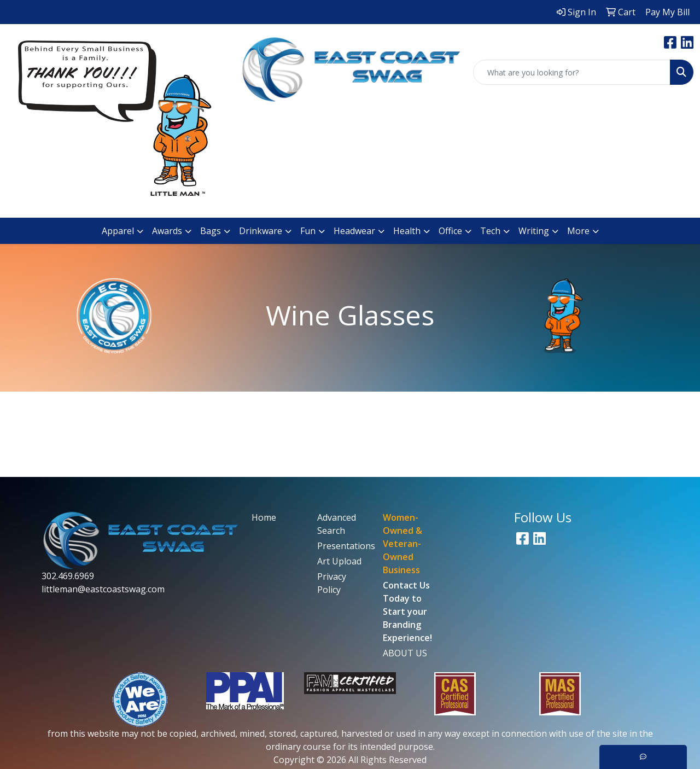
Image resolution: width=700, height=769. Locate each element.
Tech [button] (490, 231)
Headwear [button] (354, 231)
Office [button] (450, 231)
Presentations (343, 546)
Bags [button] (211, 231)
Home (264, 517)
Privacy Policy (332, 583)
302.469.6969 (68, 576)
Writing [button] (534, 231)
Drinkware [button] (261, 231)
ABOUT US (405, 653)
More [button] (578, 231)
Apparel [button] (118, 231)
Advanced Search (337, 524)
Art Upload (339, 561)
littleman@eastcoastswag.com (103, 589)
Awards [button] (167, 231)
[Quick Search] (572, 72)
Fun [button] (308, 231)
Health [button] (407, 231)
